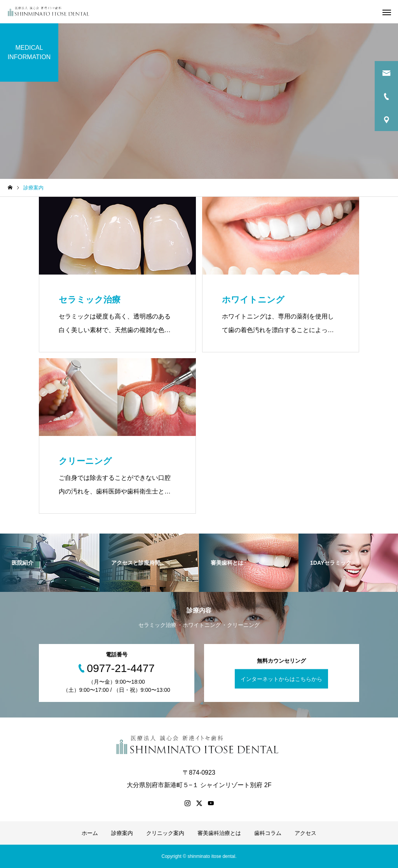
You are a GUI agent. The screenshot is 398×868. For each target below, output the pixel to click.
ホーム (90, 833)
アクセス (305, 833)
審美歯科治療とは (219, 833)
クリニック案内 (165, 833)
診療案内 (122, 833)
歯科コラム (268, 833)
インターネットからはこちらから (281, 679)
